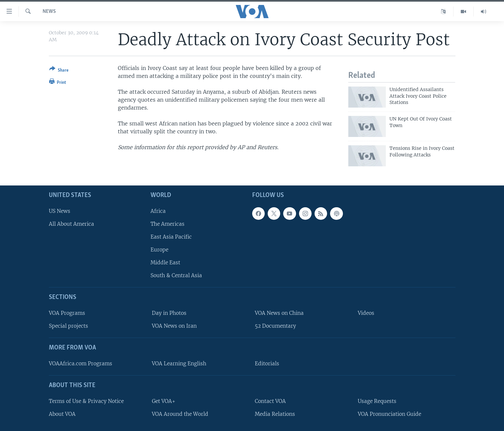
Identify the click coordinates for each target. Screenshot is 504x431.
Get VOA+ (164, 401)
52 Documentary (275, 326)
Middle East (165, 263)
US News (60, 211)
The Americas (168, 224)
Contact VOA (270, 401)
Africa (158, 211)
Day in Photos (169, 313)
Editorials (267, 364)
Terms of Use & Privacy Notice (86, 401)
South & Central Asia (176, 275)
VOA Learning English (179, 364)
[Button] (59, 71)
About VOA (62, 414)
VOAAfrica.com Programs (81, 364)
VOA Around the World (180, 414)
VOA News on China (279, 313)
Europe (159, 250)
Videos (366, 313)
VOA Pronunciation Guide (389, 414)
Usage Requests (377, 401)
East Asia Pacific (171, 237)
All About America (71, 224)
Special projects (68, 326)
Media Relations (275, 414)
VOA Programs (67, 313)
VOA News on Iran (174, 326)
